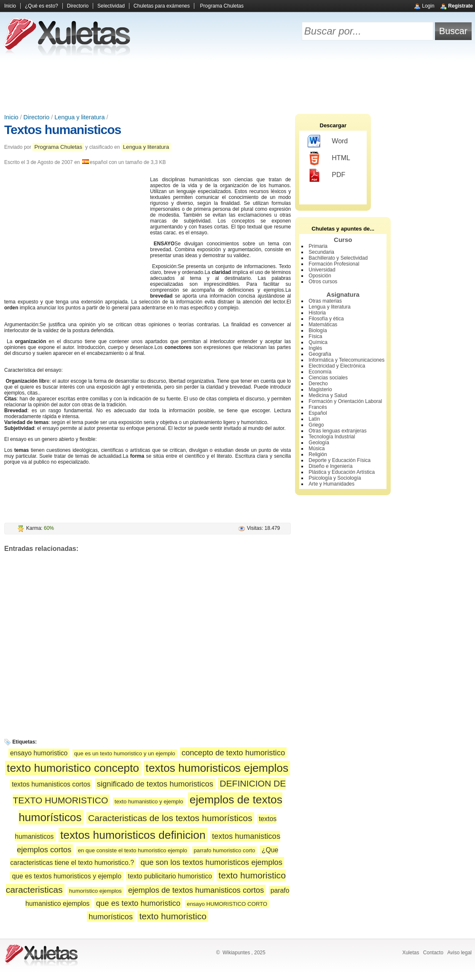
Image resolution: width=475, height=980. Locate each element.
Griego (316, 425)
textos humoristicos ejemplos (217, 768)
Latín (314, 419)
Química (318, 342)
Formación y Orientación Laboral (345, 401)
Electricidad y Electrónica (337, 366)
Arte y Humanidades (331, 484)
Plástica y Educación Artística (342, 472)
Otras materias (325, 301)
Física (315, 336)
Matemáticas (323, 325)
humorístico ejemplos (95, 891)
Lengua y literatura (79, 117)
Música (317, 448)
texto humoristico (173, 916)
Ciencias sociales (328, 378)
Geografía (320, 354)
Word (328, 142)
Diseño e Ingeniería (330, 466)
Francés (318, 407)
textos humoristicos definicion (133, 835)
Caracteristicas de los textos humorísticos (170, 818)
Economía (320, 372)
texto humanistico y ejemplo (149, 801)
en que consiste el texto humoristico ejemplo (133, 850)
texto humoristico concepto (73, 768)
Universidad (322, 270)
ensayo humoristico (39, 753)
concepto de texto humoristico (233, 753)
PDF (326, 175)
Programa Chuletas (222, 6)
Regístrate (460, 6)
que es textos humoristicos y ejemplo (67, 876)
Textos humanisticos (63, 130)
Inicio (10, 6)
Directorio (78, 6)
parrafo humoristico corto (225, 850)
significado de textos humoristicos (155, 784)
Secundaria (321, 252)
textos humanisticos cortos (51, 784)
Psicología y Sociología (335, 478)
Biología (318, 330)
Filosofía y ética (326, 319)
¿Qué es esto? (42, 6)
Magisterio (320, 389)
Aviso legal (459, 953)
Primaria (318, 246)
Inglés (315, 348)
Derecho (318, 384)
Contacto (433, 953)
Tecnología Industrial (332, 437)
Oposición (320, 276)
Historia (317, 313)
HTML (329, 158)
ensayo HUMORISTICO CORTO (227, 904)
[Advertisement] (238, 84)
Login (428, 6)
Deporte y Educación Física (339, 460)
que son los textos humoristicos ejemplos (211, 862)
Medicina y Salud (328, 395)
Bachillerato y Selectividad (338, 258)
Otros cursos (323, 282)
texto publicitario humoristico (170, 876)
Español (318, 413)
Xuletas (411, 953)
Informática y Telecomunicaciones (346, 360)
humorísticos (111, 917)
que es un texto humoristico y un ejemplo (125, 753)
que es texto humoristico (138, 903)
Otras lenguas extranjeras (337, 431)
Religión (318, 454)
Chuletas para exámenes (162, 6)
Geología (319, 443)
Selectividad (111, 6)
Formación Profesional (334, 264)
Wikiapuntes (236, 953)
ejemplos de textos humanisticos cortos (196, 890)
